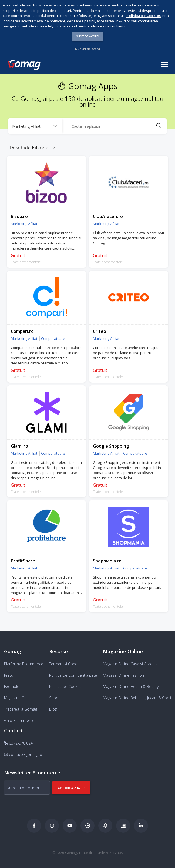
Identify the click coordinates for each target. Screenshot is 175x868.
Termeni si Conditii (65, 664)
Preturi (10, 675)
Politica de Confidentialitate (73, 675)
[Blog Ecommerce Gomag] (105, 826)
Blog (53, 709)
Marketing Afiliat (24, 224)
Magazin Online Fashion (123, 675)
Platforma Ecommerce (24, 664)
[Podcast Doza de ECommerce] (87, 826)
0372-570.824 (18, 743)
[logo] (24, 65)
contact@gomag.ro (23, 754)
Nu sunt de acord (87, 49)
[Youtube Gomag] (70, 826)
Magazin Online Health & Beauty (131, 687)
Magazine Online (18, 698)
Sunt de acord (88, 36)
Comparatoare (53, 338)
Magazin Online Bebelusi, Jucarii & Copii (137, 698)
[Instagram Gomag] (52, 826)
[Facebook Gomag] (34, 826)
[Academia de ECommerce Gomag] (123, 826)
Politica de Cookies (66, 687)
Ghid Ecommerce (19, 720)
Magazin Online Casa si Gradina (130, 664)
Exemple (12, 687)
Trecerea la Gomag (21, 709)
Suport (55, 698)
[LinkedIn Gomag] (141, 826)
